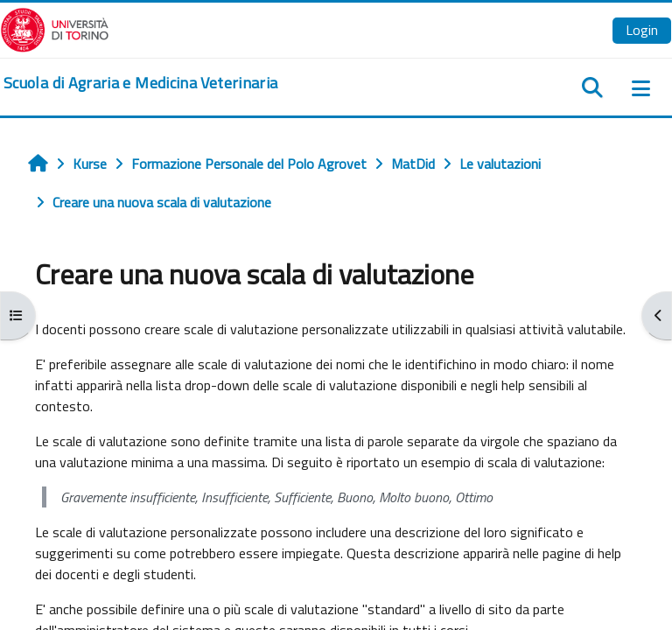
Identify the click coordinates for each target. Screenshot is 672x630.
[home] (140, 83)
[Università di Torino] (55, 28)
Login (642, 30)
